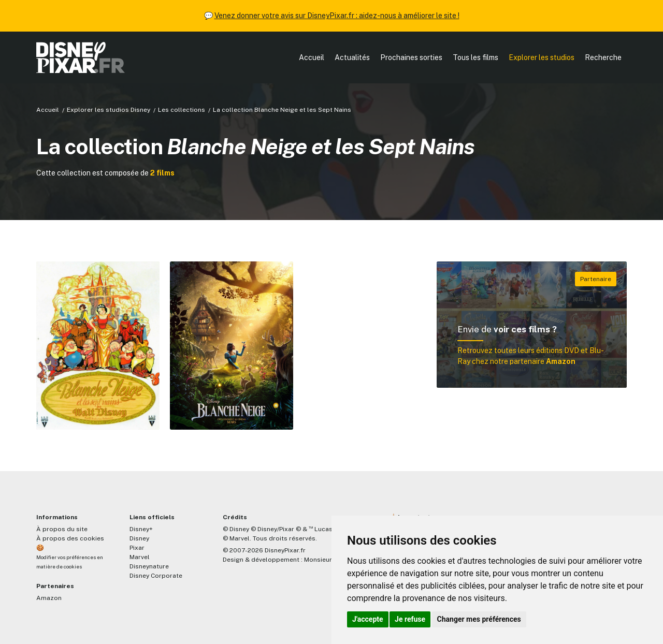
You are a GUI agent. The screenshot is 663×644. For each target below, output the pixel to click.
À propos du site (62, 529)
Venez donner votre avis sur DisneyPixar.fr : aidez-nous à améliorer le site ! (337, 16)
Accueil (312, 57)
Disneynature (149, 566)
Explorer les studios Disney (109, 110)
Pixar (137, 548)
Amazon (49, 598)
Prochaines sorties (411, 57)
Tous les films (475, 57)
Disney (139, 538)
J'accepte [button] (368, 619)
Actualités (352, 57)
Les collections (182, 110)
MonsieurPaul (325, 560)
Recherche (603, 57)
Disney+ (141, 529)
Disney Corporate (156, 576)
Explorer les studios (542, 57)
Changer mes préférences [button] (479, 619)
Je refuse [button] (410, 619)
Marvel (140, 557)
